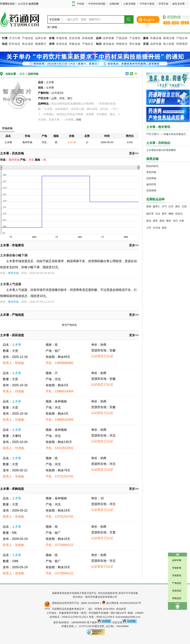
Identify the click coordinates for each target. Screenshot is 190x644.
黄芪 (164, 228)
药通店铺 (156, 38)
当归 (175, 221)
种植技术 (122, 44)
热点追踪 (28, 44)
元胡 (184, 206)
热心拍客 (169, 44)
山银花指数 (129, 4)
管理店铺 (163, 4)
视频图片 (41, 44)
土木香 (17, 345)
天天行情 (15, 38)
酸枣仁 (157, 206)
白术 (171, 206)
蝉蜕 (171, 214)
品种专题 (156, 44)
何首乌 (179, 214)
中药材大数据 (147, 4)
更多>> (134, 153)
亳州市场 (13, 273)
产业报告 (135, 38)
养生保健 (135, 44)
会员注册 (33, 4)
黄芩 (164, 214)
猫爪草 (150, 214)
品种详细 (33, 74)
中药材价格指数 (97, 4)
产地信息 (28, 38)
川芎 (149, 228)
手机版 (80, 4)
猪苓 (155, 221)
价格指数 (88, 38)
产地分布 (182, 38)
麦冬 (178, 206)
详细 (78, 120)
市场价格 (62, 38)
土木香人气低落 (11, 284)
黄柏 (169, 221)
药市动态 (15, 44)
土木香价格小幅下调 (14, 255)
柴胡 (162, 221)
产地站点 (88, 44)
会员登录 (23, 4)
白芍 (164, 206)
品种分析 (41, 38)
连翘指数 (114, 4)
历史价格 (75, 38)
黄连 (149, 221)
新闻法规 (169, 38)
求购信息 (75, 44)
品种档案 (109, 38)
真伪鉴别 (109, 44)
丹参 (182, 221)
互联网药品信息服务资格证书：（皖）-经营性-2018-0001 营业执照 (88, 609)
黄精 (149, 206)
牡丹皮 (157, 228)
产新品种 (122, 38)
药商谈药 (182, 44)
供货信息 (62, 44)
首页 (22, 74)
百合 (158, 214)
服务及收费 (179, 4)
